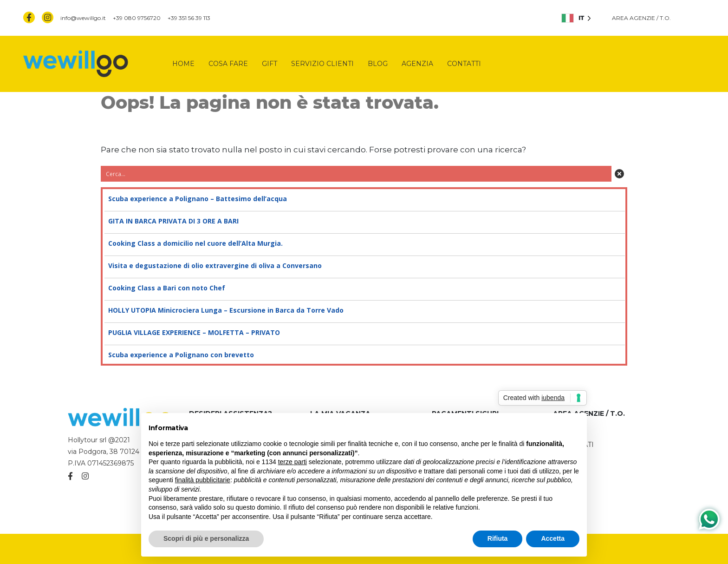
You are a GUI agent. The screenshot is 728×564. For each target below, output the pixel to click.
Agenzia (417, 64)
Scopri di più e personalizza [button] (206, 538)
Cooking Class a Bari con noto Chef (364, 288)
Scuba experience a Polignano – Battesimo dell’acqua (364, 199)
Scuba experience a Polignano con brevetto (364, 355)
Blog (378, 64)
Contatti (464, 64)
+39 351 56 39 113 (189, 18)
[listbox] (576, 18)
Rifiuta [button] (498, 538)
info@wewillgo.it (83, 18)
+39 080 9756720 (137, 18)
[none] (576, 18)
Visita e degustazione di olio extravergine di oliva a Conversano (364, 266)
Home (183, 64)
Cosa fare (228, 64)
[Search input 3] (357, 174)
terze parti (292, 462)
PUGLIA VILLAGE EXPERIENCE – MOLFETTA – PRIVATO (364, 333)
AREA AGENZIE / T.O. (641, 18)
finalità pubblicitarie (203, 480)
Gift (270, 64)
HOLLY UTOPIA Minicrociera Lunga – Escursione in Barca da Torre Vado (364, 310)
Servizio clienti (322, 64)
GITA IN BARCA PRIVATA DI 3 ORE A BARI (364, 221)
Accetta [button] (553, 538)
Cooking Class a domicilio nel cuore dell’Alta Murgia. (364, 243)
